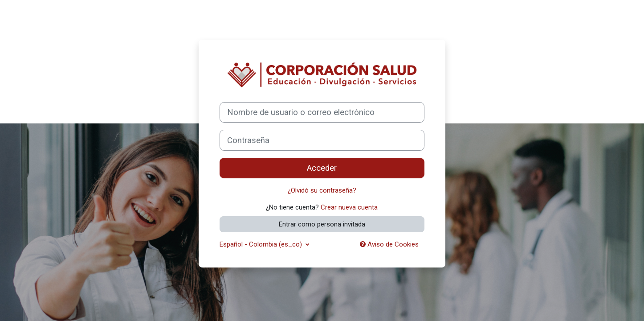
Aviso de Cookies (389, 244)
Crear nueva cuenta (349, 207)
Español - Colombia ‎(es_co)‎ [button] (262, 244)
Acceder (322, 168)
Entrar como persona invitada (322, 224)
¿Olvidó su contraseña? (322, 190)
